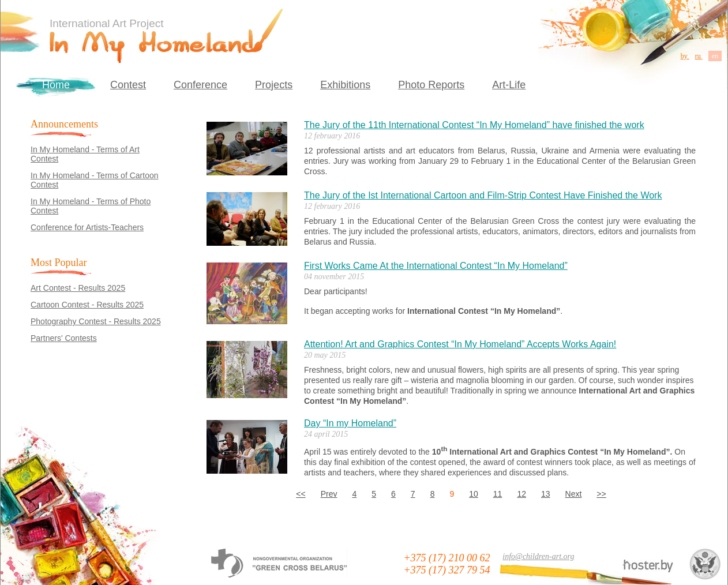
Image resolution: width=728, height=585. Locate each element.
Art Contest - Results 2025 (78, 288)
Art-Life (509, 85)
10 (474, 494)
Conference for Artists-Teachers (87, 227)
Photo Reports (431, 85)
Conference (200, 85)
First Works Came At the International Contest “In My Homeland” (436, 266)
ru (699, 56)
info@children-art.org (538, 556)
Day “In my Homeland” (350, 423)
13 (546, 494)
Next (574, 494)
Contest (128, 85)
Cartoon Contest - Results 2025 (87, 305)
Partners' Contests (64, 338)
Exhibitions (345, 85)
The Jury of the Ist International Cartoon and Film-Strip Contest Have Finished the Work (483, 195)
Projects (274, 85)
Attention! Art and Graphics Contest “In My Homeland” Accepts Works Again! (460, 344)
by (685, 56)
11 (498, 494)
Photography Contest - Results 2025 (96, 321)
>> (601, 494)
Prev (329, 494)
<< (301, 494)
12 (521, 494)
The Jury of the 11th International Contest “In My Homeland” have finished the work (474, 125)
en (715, 56)
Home (56, 85)
